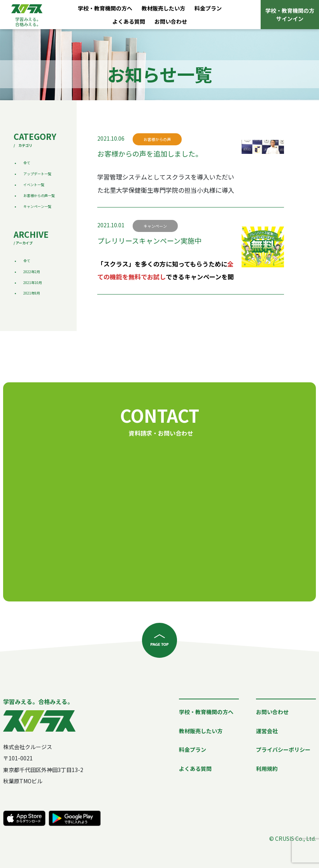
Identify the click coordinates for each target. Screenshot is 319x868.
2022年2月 (32, 272)
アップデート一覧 (37, 174)
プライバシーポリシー (283, 749)
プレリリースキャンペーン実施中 (149, 241)
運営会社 (267, 731)
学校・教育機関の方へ (105, 8)
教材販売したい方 (163, 8)
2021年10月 (33, 283)
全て (27, 163)
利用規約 (267, 769)
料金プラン (208, 8)
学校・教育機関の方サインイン (290, 15)
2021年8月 (32, 293)
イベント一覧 (34, 185)
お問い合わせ (171, 21)
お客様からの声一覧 (39, 196)
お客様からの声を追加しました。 (150, 153)
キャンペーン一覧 (37, 207)
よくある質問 (129, 21)
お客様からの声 (157, 139)
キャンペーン (155, 226)
